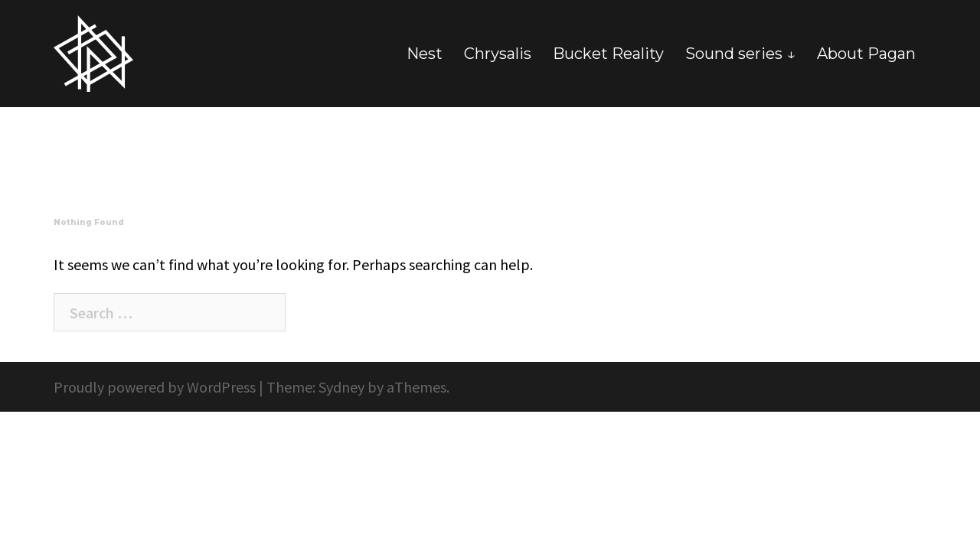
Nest (425, 54)
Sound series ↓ (740, 54)
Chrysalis (498, 54)
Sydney (341, 387)
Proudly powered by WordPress (155, 387)
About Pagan (866, 54)
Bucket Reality (608, 54)
